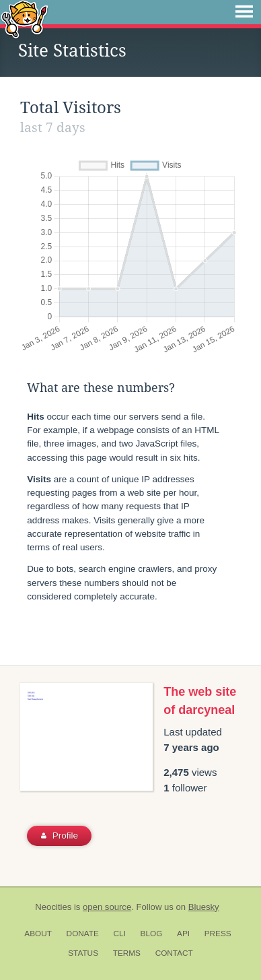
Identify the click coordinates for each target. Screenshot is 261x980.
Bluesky (204, 907)
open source (107, 907)
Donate (83, 934)
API (183, 934)
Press (218, 934)
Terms (127, 953)
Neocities (53, 907)
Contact (174, 953)
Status (83, 953)
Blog (152, 934)
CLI (120, 934)
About (38, 934)
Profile (60, 836)
